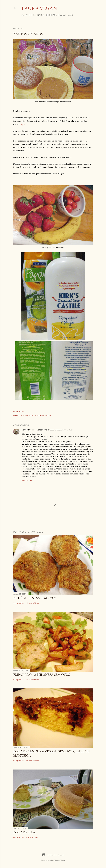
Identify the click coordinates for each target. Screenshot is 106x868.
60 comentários (33, 761)
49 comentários (33, 603)
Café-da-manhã (30, 415)
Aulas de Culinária (33, 15)
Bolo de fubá (25, 832)
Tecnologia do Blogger (53, 855)
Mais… (71, 15)
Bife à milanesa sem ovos (35, 598)
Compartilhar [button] (19, 411)
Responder (27, 480)
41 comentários (32, 837)
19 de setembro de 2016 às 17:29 (60, 430)
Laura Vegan (39, 8)
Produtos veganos (44, 415)
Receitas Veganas (56, 15)
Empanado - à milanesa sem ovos (42, 675)
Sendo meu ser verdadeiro (34, 430)
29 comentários (33, 680)
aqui (23, 124)
